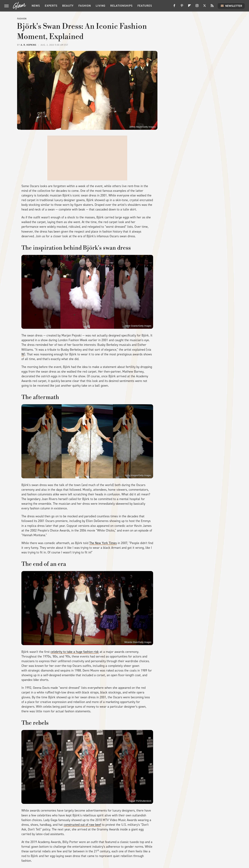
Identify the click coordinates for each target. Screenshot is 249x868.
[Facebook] (174, 7)
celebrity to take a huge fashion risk (75, 652)
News (36, 6)
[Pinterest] (182, 7)
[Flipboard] (189, 7)
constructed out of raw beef (82, 825)
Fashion (85, 6)
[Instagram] (197, 7)
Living (101, 6)
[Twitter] (205, 7)
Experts (51, 6)
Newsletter (231, 6)
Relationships (121, 6)
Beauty (68, 6)
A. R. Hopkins (29, 45)
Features (145, 6)
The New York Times (103, 543)
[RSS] (212, 7)
